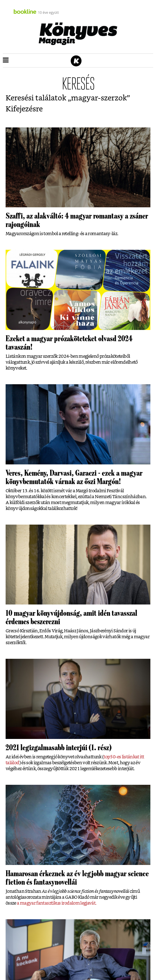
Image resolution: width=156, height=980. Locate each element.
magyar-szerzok (99, 98)
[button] (6, 60)
